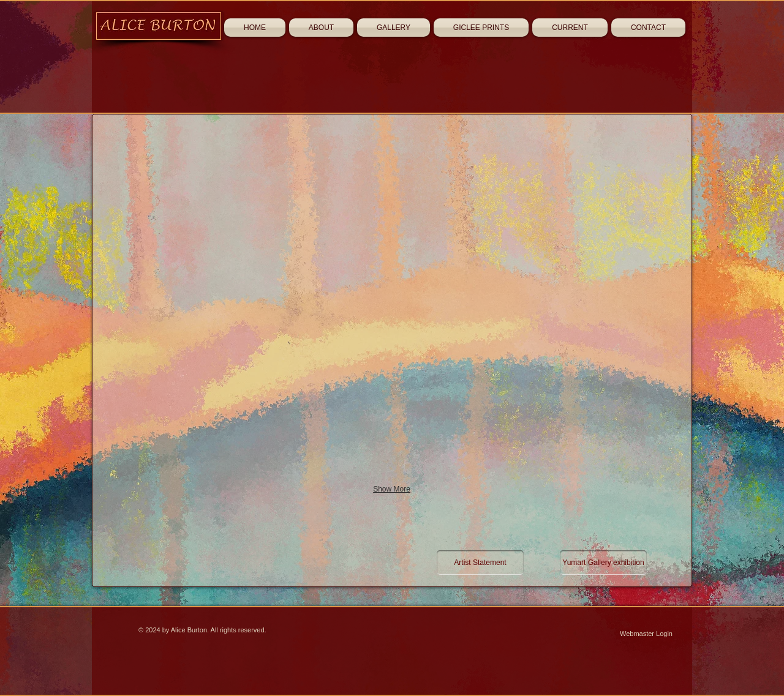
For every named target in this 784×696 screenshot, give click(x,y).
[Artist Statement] (480, 563)
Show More (392, 489)
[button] (225, 195)
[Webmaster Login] (646, 634)
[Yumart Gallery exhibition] (603, 563)
